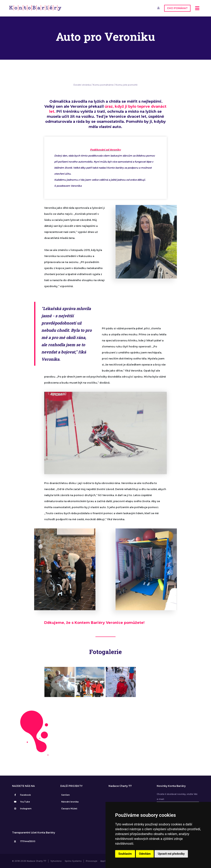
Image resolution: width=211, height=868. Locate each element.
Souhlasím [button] (125, 854)
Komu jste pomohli (126, 85)
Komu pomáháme (103, 85)
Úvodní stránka (82, 85)
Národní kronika (70, 802)
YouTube (22, 802)
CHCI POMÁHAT (177, 8)
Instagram (22, 809)
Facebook (22, 795)
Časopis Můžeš (69, 809)
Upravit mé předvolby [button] (171, 854)
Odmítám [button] (145, 854)
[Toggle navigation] (197, 8)
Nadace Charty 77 (120, 786)
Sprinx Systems (73, 861)
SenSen (66, 795)
